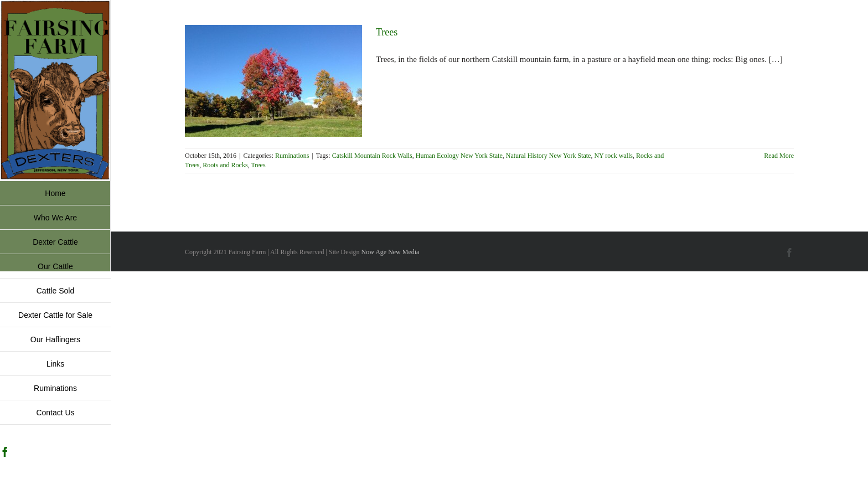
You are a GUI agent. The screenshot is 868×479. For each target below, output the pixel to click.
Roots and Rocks (225, 165)
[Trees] (273, 81)
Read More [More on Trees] (779, 156)
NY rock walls (613, 156)
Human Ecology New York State (459, 156)
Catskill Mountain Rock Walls (372, 156)
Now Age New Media (390, 252)
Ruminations (292, 156)
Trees (387, 32)
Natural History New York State (549, 156)
